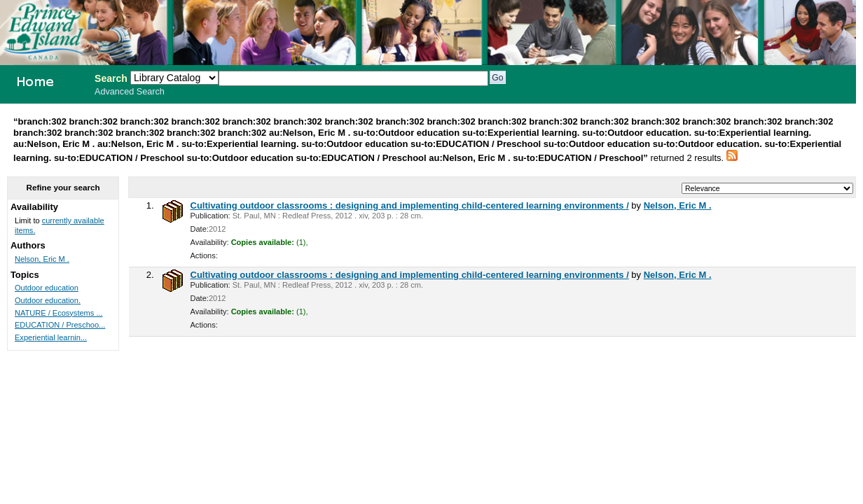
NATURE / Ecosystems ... (59, 313)
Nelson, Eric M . (678, 205)
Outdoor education (47, 288)
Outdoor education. (48, 300)
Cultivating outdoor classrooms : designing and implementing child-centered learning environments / (410, 205)
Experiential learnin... (51, 337)
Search (111, 78)
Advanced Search (130, 92)
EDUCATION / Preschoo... (60, 325)
